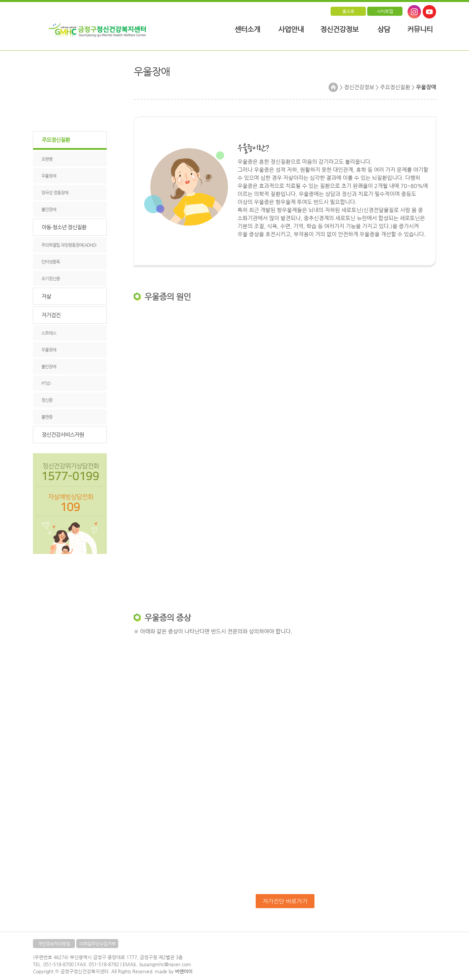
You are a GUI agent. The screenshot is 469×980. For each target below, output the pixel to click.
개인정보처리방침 (54, 944)
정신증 (47, 400)
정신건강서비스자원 (63, 435)
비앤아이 (184, 971)
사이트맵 (385, 11)
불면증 (47, 417)
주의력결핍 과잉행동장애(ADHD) (69, 245)
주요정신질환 (56, 140)
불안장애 (49, 209)
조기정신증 (51, 278)
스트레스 (49, 333)
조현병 (47, 159)
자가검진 (51, 315)
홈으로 (348, 11)
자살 (46, 296)
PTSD (46, 383)
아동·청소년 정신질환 (64, 227)
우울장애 (49, 176)
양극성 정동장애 (55, 193)
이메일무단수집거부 (97, 944)
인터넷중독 (51, 262)
